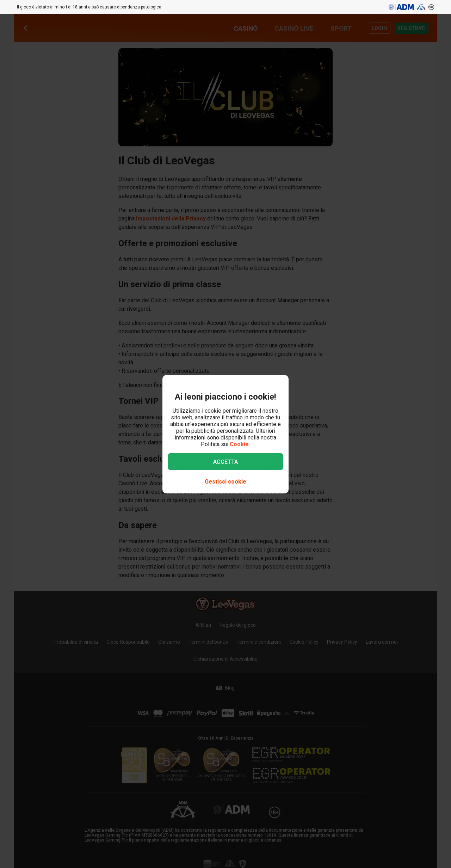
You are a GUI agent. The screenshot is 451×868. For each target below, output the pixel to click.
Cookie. (240, 444)
